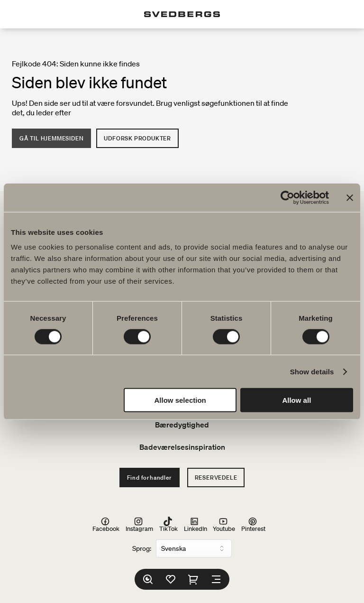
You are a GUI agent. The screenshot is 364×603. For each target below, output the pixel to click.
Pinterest (253, 524)
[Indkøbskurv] (193, 579)
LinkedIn (196, 524)
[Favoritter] (171, 579)
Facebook (106, 524)
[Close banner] (350, 197)
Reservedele (216, 478)
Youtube (224, 524)
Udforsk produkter (137, 138)
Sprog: (142, 548)
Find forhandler (150, 478)
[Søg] (148, 579)
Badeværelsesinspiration (182, 447)
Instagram (139, 524)
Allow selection (180, 400)
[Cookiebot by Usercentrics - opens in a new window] (287, 197)
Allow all (296, 400)
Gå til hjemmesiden (51, 138)
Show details (312, 371)
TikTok (168, 524)
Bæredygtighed (182, 425)
